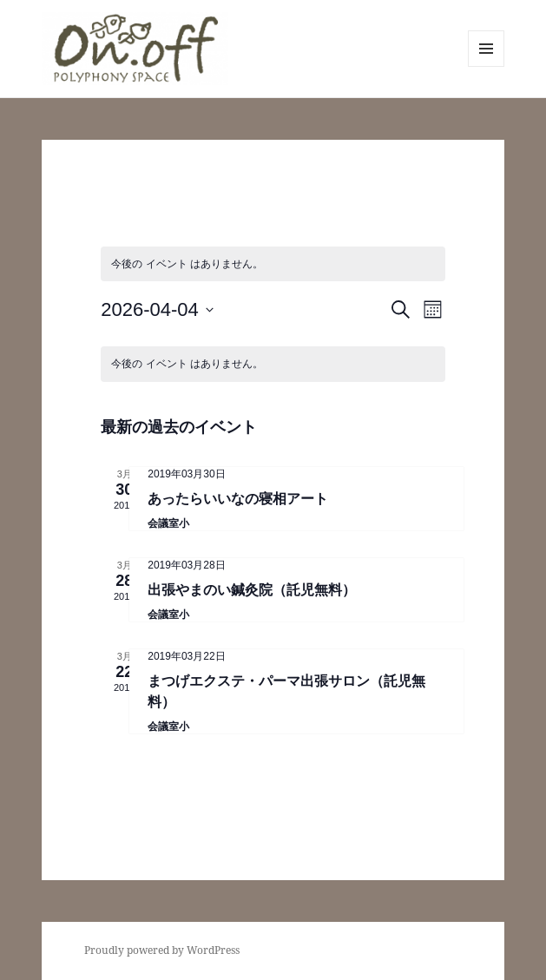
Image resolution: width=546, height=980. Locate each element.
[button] (135, 49)
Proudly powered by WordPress (162, 950)
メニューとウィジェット (486, 66)
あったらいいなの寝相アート (238, 499)
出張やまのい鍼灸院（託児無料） (252, 590)
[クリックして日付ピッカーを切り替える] (157, 309)
